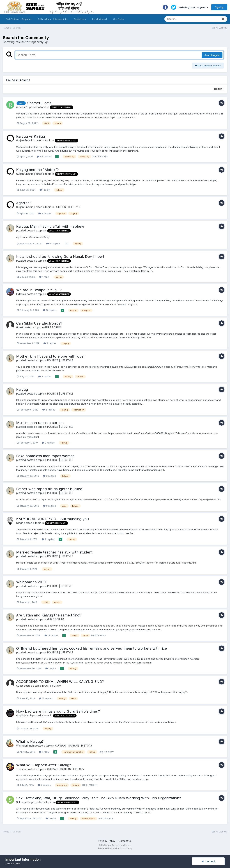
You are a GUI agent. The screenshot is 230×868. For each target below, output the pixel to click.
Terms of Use (13, 863)
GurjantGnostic (25, 140)
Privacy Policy (107, 841)
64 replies (53, 243)
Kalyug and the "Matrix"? (37, 170)
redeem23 (22, 107)
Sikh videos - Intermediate (53, 19)
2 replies (49, 410)
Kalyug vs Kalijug (31, 136)
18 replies (51, 635)
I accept (208, 861)
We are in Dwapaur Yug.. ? (39, 290)
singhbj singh (24, 715)
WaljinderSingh (25, 746)
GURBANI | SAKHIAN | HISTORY (74, 746)
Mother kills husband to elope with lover (51, 356)
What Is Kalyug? (30, 742)
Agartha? (24, 203)
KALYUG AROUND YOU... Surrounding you (52, 519)
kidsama (21, 294)
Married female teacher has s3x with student (54, 552)
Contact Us (125, 841)
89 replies (44, 156)
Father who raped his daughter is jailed (49, 489)
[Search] (188, 19)
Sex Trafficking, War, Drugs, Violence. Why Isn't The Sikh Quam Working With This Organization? (99, 798)
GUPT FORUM (53, 327)
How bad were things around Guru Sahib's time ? (58, 711)
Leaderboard (99, 19)
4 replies (48, 539)
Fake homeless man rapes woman (45, 456)
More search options (208, 65)
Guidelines (80, 19)
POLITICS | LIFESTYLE (68, 207)
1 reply (45, 190)
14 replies (50, 310)
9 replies (45, 213)
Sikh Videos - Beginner (19, 19)
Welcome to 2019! (31, 582)
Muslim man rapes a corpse (40, 423)
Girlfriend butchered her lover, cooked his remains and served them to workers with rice (92, 648)
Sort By (218, 89)
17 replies (46, 698)
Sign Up (219, 7)
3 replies (50, 343)
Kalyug (22, 390)
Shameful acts (39, 103)
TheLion (21, 769)
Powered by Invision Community (115, 848)
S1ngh (20, 523)
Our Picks (119, 19)
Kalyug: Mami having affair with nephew (50, 226)
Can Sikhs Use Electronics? (39, 323)
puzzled (21, 230)
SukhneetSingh (25, 802)
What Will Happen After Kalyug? (44, 765)
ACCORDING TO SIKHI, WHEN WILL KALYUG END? (60, 682)
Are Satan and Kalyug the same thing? (49, 615)
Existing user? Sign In (194, 7)
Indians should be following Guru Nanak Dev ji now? (60, 257)
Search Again (212, 55)
